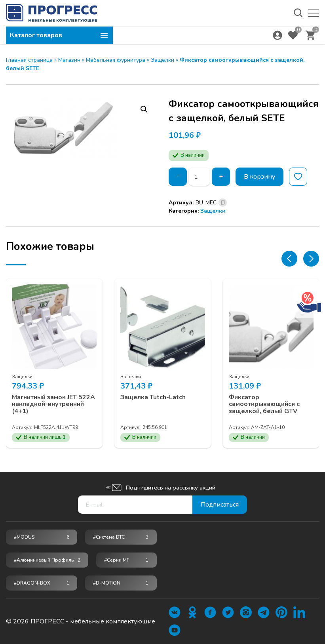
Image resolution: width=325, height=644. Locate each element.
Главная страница (29, 60)
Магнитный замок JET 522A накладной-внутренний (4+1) (53, 405)
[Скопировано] (223, 203)
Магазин (69, 60)
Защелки (162, 60)
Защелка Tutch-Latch (153, 398)
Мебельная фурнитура (116, 60)
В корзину (259, 177)
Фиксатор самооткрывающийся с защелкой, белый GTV (264, 405)
